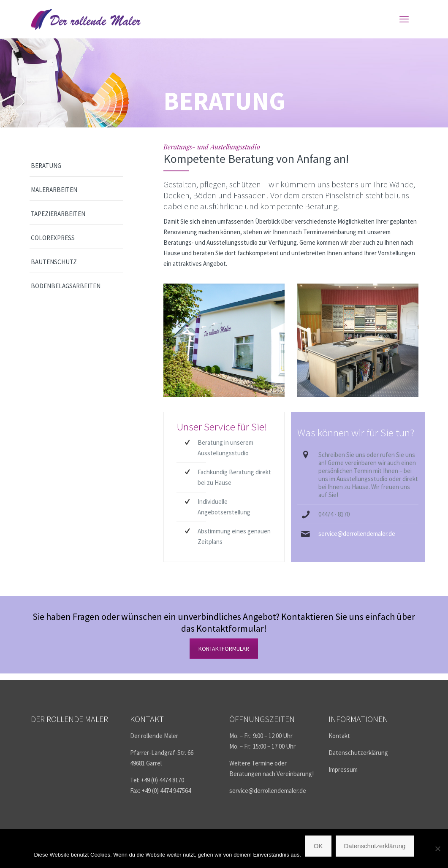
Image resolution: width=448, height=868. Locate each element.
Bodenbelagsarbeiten (66, 286)
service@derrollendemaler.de (357, 534)
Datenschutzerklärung (358, 753)
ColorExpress (53, 238)
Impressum (343, 769)
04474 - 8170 (334, 514)
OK (318, 846)
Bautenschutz (54, 262)
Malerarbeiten (54, 190)
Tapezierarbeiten (58, 214)
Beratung (46, 166)
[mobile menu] (404, 19)
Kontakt (339, 736)
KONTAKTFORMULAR (224, 649)
